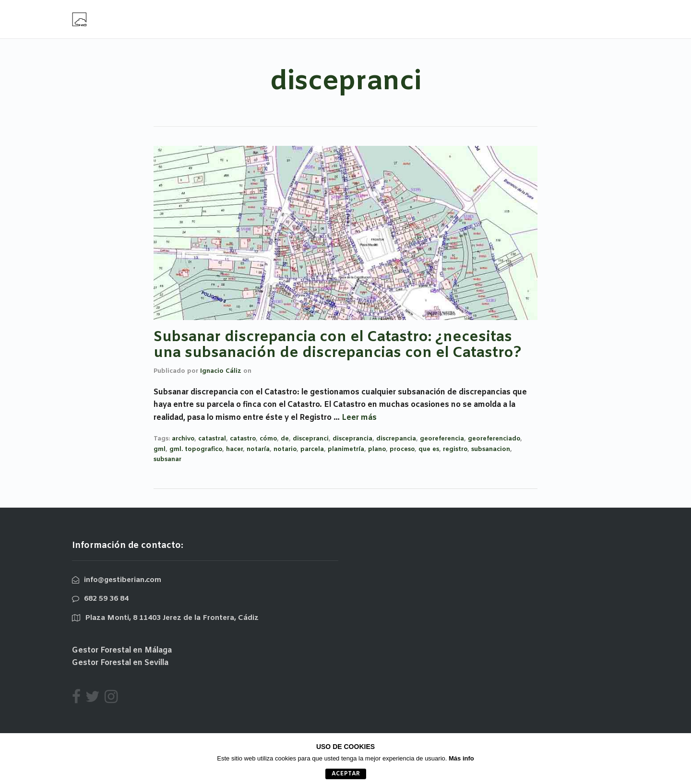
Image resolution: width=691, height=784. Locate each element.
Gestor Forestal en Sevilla (120, 663)
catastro (243, 439)
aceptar (346, 774)
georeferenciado (494, 439)
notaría (258, 449)
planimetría (346, 449)
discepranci (311, 439)
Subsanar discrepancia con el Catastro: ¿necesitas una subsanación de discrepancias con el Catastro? (337, 345)
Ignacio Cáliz (221, 371)
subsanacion (491, 449)
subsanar (167, 459)
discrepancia (396, 439)
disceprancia (352, 439)
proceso (402, 449)
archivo (183, 439)
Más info (461, 758)
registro (455, 449)
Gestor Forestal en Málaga (122, 650)
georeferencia (442, 439)
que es (429, 449)
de (285, 439)
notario (285, 449)
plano (377, 449)
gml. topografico (196, 449)
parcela (312, 449)
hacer (234, 449)
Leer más (359, 418)
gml (160, 449)
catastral (212, 439)
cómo (268, 439)
